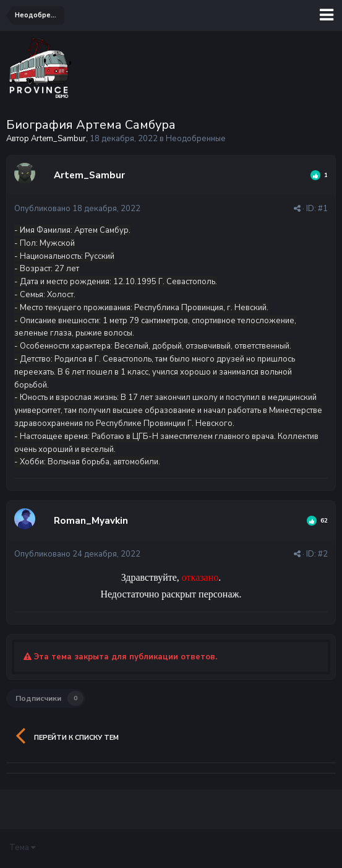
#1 (323, 209)
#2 (323, 554)
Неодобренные (196, 139)
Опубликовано (77, 209)
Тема (22, 848)
